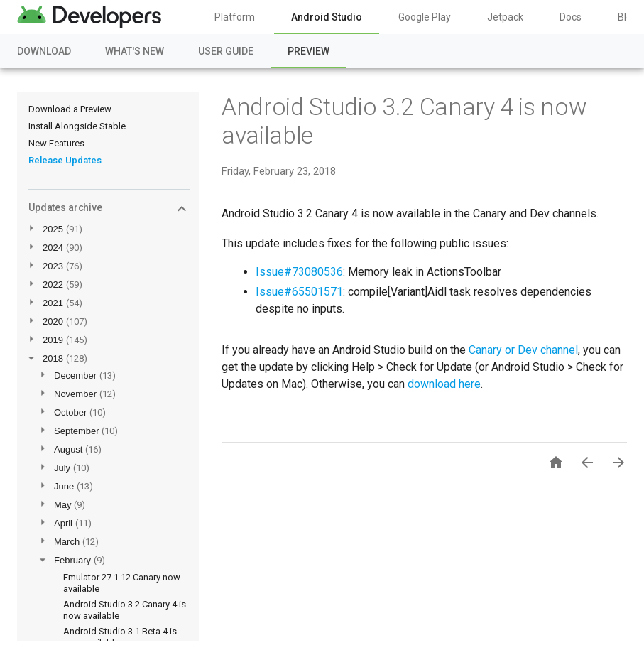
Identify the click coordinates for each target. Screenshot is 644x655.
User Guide (226, 51)
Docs (571, 17)
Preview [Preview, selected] (309, 51)
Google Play (425, 17)
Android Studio (327, 17)
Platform (235, 17)
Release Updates (65, 160)
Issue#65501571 (299, 292)
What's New (135, 51)
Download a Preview (70, 109)
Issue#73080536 (299, 272)
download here (444, 384)
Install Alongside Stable (77, 126)
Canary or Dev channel (523, 350)
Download (44, 51)
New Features (56, 143)
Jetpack (505, 17)
